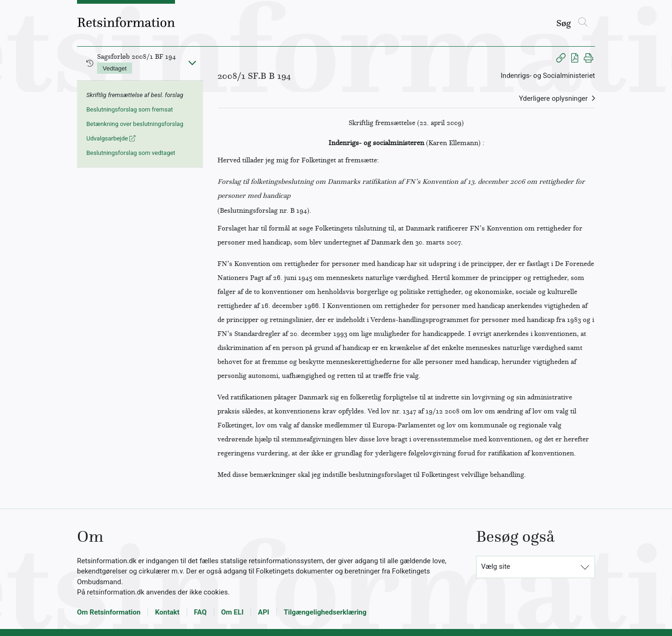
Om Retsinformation (109, 612)
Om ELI (232, 612)
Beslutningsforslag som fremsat (130, 109)
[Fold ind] (192, 63)
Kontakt (167, 612)
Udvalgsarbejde (111, 138)
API (264, 612)
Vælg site (496, 566)
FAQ (200, 612)
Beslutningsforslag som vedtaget (131, 153)
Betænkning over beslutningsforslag (135, 124)
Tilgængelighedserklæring (325, 612)
